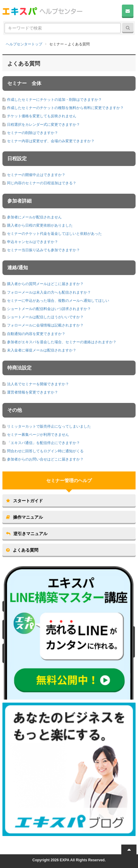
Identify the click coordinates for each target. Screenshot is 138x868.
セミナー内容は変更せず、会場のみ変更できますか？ (51, 141)
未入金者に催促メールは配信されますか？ (42, 350)
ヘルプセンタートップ (24, 44)
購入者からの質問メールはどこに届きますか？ (45, 284)
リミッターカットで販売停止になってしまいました (49, 426)
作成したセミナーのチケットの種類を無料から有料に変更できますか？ (65, 108)
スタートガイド (24, 501)
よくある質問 (22, 550)
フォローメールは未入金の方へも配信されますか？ (49, 292)
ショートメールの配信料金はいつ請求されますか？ (49, 309)
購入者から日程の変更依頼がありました (40, 225)
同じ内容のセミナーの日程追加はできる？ (42, 183)
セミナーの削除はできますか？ (33, 133)
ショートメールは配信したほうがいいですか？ (45, 317)
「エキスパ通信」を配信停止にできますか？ (43, 443)
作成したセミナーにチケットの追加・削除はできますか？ (54, 100)
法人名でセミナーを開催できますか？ (38, 384)
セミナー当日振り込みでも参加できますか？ (43, 250)
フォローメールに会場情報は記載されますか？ (45, 325)
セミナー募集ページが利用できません (38, 435)
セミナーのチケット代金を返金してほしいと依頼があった (54, 234)
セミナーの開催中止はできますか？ (36, 175)
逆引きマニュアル (27, 534)
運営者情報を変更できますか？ (33, 392)
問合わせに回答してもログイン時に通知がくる (45, 451)
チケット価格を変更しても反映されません (42, 116)
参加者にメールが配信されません (34, 217)
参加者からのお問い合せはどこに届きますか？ (45, 459)
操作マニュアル (24, 517)
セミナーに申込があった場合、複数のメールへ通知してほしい (58, 301)
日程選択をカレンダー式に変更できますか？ (43, 125)
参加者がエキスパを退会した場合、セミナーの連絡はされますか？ (62, 342)
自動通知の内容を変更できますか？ (36, 334)
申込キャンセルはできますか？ (33, 242)
